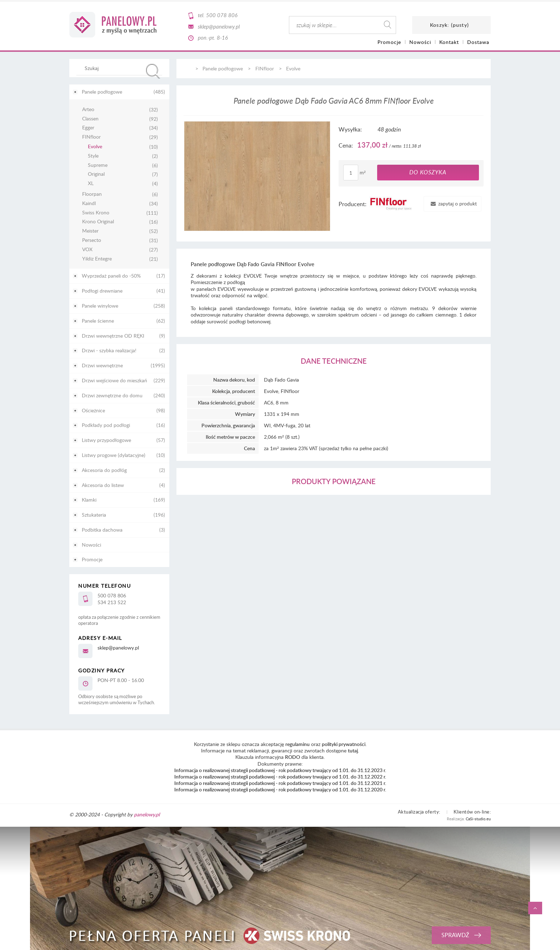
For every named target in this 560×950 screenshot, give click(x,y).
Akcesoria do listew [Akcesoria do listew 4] (103, 485)
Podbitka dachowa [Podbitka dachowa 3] (102, 530)
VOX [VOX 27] (87, 250)
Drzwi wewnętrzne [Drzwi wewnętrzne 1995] (102, 365)
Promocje (92, 559)
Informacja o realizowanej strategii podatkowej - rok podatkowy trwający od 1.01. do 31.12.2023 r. (280, 770)
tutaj (353, 750)
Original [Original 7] (96, 174)
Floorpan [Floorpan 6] (92, 194)
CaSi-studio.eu (478, 819)
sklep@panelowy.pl (219, 26)
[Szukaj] (153, 71)
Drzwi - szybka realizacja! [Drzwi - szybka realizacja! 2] (109, 350)
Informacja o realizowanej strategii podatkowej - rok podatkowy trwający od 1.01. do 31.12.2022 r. (280, 777)
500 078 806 (222, 15)
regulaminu (297, 744)
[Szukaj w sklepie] (121, 68)
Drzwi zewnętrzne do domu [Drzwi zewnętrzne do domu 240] (112, 395)
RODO (292, 757)
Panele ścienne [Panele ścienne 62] (98, 321)
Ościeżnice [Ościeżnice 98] (93, 410)
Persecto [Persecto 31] (92, 240)
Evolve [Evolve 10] (95, 147)
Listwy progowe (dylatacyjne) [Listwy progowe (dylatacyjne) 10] (114, 455)
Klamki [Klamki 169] (89, 500)
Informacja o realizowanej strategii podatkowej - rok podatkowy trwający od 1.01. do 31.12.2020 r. (280, 789)
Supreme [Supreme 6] (98, 165)
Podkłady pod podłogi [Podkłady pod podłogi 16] (106, 425)
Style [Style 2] (93, 156)
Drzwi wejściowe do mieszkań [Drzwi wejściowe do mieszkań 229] (114, 380)
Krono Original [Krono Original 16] (98, 222)
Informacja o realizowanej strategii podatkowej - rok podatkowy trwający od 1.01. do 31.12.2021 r (280, 783)
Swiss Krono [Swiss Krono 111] (96, 213)
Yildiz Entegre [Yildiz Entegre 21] (97, 259)
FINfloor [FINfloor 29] (91, 137)
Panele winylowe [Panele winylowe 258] (100, 306)
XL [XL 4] (91, 183)
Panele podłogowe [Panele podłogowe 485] (102, 92)
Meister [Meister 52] (90, 231)
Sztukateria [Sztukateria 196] (94, 515)
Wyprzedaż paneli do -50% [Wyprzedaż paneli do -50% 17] (111, 276)
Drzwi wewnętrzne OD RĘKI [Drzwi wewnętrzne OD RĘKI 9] (113, 336)
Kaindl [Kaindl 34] (89, 203)
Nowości (91, 545)
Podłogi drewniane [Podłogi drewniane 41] (102, 291)
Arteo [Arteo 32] (88, 110)
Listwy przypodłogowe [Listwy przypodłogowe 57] (106, 440)
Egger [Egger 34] (88, 128)
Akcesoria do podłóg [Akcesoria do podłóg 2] (104, 470)
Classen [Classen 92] (90, 119)
